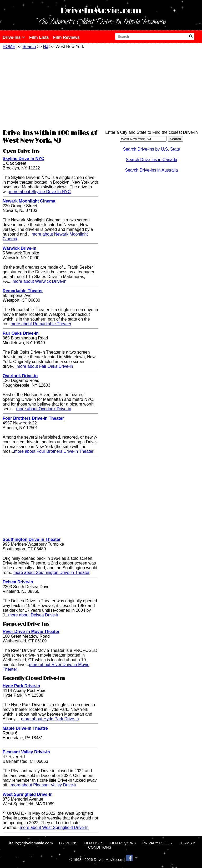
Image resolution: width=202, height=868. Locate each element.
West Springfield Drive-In (28, 794)
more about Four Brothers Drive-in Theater (54, 451)
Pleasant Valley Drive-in (26, 752)
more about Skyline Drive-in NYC (40, 192)
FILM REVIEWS (123, 843)
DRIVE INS (68, 843)
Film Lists (39, 37)
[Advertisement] (50, 88)
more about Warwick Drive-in (40, 281)
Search (29, 47)
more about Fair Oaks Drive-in (45, 366)
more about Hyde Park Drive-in (50, 719)
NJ (46, 47)
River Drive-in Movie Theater (31, 632)
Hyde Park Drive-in (21, 686)
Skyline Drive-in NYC (23, 159)
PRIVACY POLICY (157, 843)
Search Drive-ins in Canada (151, 160)
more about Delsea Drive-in (34, 615)
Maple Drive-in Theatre (25, 728)
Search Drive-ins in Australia (152, 170)
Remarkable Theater (23, 291)
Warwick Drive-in (19, 248)
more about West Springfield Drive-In (54, 827)
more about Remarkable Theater (41, 324)
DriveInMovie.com (101, 11)
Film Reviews (66, 37)
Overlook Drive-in (20, 376)
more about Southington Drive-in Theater (52, 573)
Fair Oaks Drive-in (21, 333)
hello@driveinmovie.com (31, 843)
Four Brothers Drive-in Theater (33, 418)
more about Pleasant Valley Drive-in (44, 785)
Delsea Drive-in (18, 582)
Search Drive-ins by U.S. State (152, 149)
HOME (9, 47)
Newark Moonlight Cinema (29, 201)
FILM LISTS (94, 843)
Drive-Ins (14, 37)
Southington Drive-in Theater (32, 539)
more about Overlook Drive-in (44, 409)
